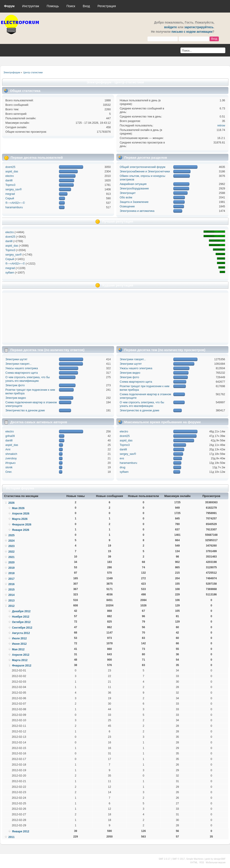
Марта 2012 (20, 660)
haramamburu (14, 207)
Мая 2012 (18, 649)
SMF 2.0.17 (165, 859)
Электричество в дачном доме (25, 410)
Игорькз (10, 463)
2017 (11, 579)
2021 (11, 557)
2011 (11, 837)
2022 (11, 552)
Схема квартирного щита (22, 373)
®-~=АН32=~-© (15, 203)
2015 (11, 590)
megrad (10, 194)
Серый (10, 198)
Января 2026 (21, 530)
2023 (11, 546)
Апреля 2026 (21, 514)
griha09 (10, 436)
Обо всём (126, 197)
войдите (170, 27)
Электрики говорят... (18, 364)
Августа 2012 (21, 633)
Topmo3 (10, 185)
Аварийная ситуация (133, 184)
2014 (11, 595)
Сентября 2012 (22, 628)
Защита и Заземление (134, 202)
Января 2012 (21, 831)
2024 (11, 541)
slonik (9, 467)
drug (123, 467)
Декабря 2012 (21, 611)
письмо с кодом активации (192, 32)
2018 (11, 573)
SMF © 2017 (178, 859)
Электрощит (128, 193)
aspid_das (12, 171)
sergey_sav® (14, 189)
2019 (11, 568)
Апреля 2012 (21, 655)
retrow (221, 126)
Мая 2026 (18, 508)
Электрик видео (16, 398)
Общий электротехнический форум (142, 167)
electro (10, 176)
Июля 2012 (19, 638)
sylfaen (10, 273)
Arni (8, 449)
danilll (9, 180)
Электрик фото (15, 385)
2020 (11, 562)
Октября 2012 (21, 622)
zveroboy (11, 458)
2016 (11, 584)
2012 (11, 606)
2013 (11, 601)
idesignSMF (220, 859)
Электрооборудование (134, 189)
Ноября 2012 (21, 617)
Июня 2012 (19, 644)
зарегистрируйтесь (199, 27)
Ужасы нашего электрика (22, 368)
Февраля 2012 (22, 666)
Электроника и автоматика (137, 211)
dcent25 (10, 167)
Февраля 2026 (22, 525)
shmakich (11, 454)
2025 (11, 535)
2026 (11, 503)
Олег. (9, 472)
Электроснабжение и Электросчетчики (145, 171)
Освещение (127, 206)
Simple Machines (195, 859)
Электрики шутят (16, 359)
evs (122, 458)
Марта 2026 (20, 519)
